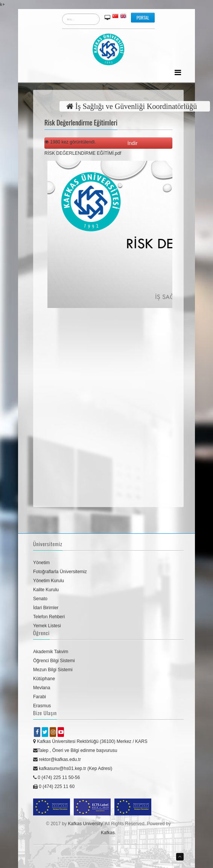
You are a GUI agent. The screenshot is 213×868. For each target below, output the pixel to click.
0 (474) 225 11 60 (54, 786)
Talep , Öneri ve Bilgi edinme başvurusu (75, 750)
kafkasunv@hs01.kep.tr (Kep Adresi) (73, 768)
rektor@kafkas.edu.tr (57, 759)
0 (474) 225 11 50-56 (56, 777)
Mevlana (42, 688)
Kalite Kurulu (46, 590)
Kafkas (108, 833)
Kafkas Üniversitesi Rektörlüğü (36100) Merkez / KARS (90, 741)
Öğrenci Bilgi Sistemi (54, 661)
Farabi (40, 697)
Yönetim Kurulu (49, 581)
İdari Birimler (46, 608)
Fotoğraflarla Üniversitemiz (60, 572)
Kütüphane (44, 679)
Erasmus (42, 706)
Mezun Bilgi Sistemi (53, 670)
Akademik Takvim (51, 652)
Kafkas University (85, 824)
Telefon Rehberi (49, 617)
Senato (40, 599)
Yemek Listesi (47, 626)
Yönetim (41, 563)
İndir (134, 143)
